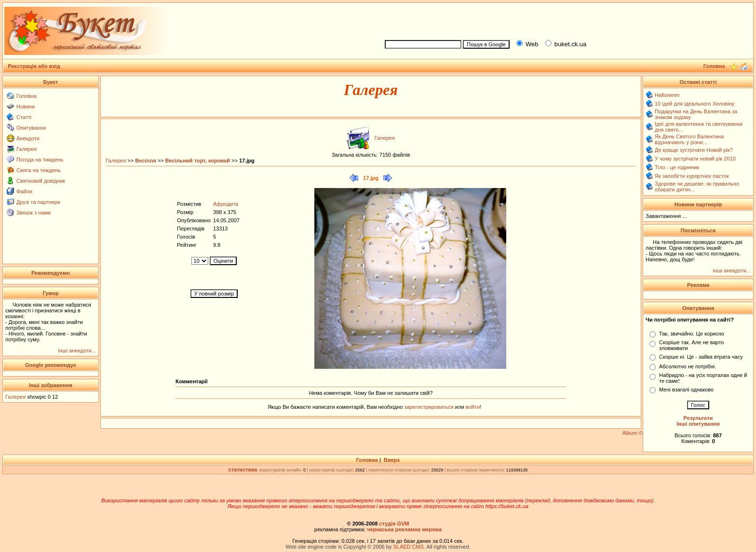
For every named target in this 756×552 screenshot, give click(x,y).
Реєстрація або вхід (34, 66)
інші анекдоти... (77, 350)
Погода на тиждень (40, 160)
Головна (27, 96)
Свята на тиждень (39, 170)
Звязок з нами (34, 213)
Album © (633, 433)
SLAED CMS (408, 547)
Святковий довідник (41, 181)
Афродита (226, 204)
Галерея (27, 149)
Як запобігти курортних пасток (692, 176)
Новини (26, 107)
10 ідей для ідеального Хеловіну (695, 104)
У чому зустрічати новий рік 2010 (695, 159)
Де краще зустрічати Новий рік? (694, 150)
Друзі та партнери (38, 202)
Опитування (31, 128)
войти (472, 407)
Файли (24, 191)
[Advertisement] (565, 20)
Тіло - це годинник (677, 167)
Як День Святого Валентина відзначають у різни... (689, 139)
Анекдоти (28, 138)
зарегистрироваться (429, 407)
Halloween (667, 95)
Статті (24, 117)
